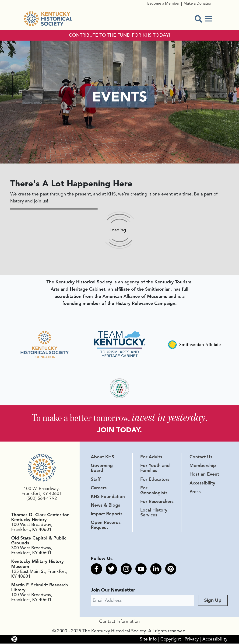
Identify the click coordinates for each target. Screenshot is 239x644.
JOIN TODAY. (120, 430)
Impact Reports (107, 514)
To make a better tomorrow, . (120, 417)
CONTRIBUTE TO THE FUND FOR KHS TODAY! (120, 35)
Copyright (171, 640)
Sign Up (213, 601)
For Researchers (157, 502)
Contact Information (119, 622)
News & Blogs (105, 506)
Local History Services (154, 513)
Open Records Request (106, 525)
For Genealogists (154, 491)
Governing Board (102, 468)
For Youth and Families (155, 468)
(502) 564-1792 (42, 499)
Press (195, 492)
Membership (203, 466)
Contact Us (201, 457)
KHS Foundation (108, 497)
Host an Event (204, 475)
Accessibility (202, 484)
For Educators (155, 480)
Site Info (148, 640)
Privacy (192, 640)
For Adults (151, 457)
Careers (99, 488)
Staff (96, 480)
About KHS (102, 457)
